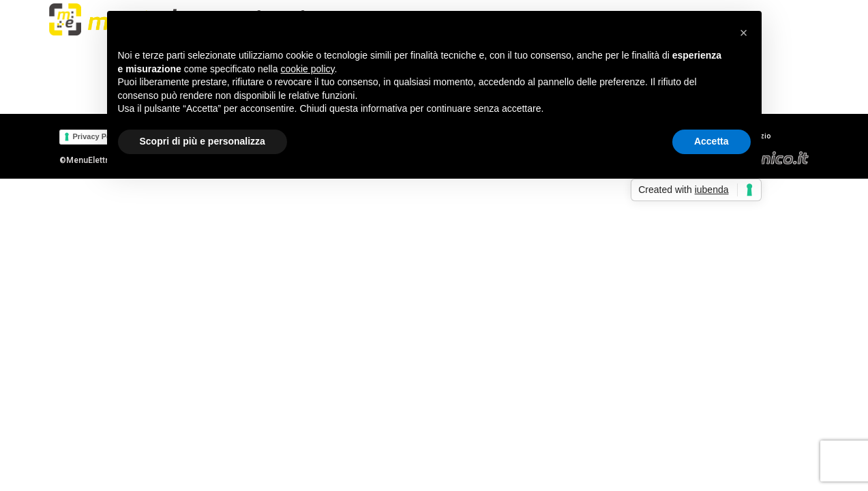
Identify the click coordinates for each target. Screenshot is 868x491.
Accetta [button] (712, 141)
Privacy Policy (99, 136)
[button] (744, 33)
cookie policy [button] (307, 69)
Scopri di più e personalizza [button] (203, 141)
